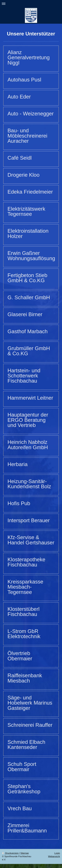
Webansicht (54, 856)
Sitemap (25, 853)
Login (57, 853)
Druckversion (11, 853)
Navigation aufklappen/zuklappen (31, 4)
